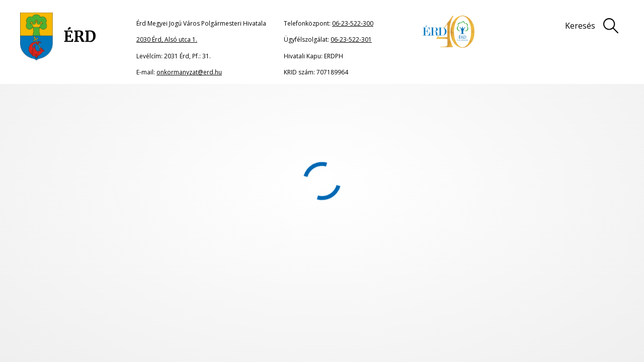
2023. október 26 (354, 105)
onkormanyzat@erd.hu (189, 72)
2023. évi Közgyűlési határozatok (279, 105)
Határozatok (210, 105)
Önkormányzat (85, 105)
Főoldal (51, 105)
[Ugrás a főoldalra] (58, 36)
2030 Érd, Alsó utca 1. (167, 39)
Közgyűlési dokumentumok (150, 105)
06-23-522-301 (351, 39)
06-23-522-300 (353, 23)
